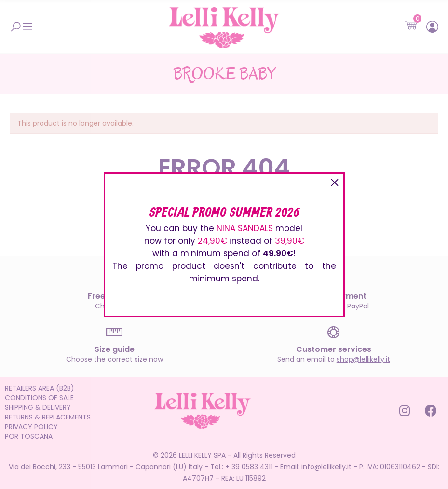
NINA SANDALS (245, 228)
